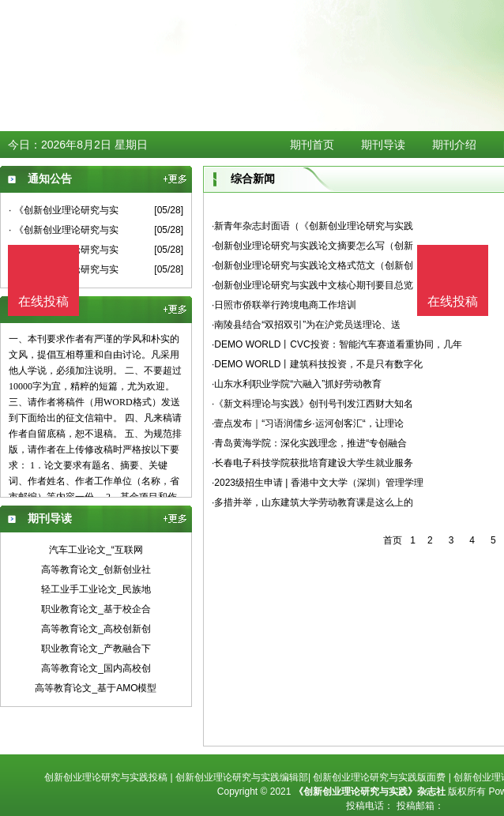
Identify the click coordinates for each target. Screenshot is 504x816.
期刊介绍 (454, 145)
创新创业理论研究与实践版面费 (379, 777)
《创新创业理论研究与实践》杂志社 (370, 792)
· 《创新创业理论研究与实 (64, 210)
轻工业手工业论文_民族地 (96, 589)
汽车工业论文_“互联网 (96, 550)
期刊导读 (383, 145)
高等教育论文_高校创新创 (96, 629)
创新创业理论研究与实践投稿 (106, 777)
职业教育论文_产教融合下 (96, 649)
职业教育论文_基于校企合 (96, 609)
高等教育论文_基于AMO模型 (96, 688)
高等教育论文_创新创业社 (96, 570)
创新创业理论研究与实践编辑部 (242, 777)
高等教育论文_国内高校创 (96, 668)
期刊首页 (312, 145)
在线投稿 (453, 301)
